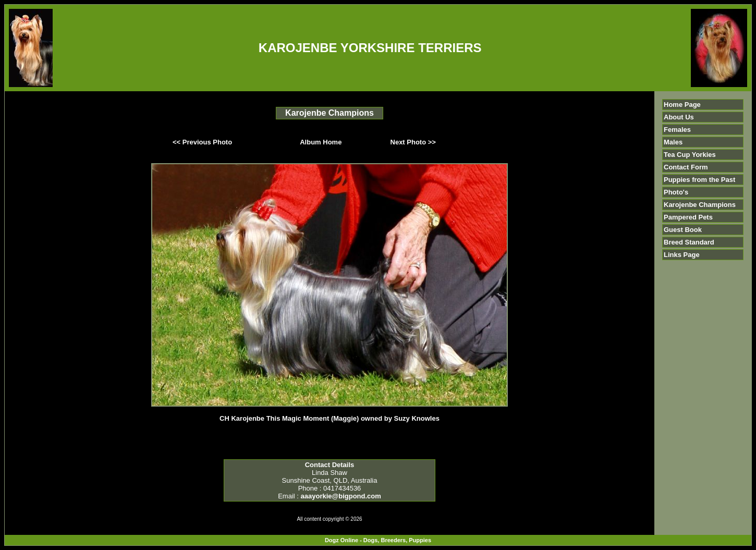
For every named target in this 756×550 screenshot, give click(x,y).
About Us (679, 117)
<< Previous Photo (202, 142)
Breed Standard (689, 242)
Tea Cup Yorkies (690, 155)
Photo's (676, 192)
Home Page (682, 105)
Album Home (321, 142)
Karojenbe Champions (700, 205)
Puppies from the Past (699, 180)
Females (677, 130)
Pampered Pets (688, 217)
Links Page (682, 255)
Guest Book (683, 230)
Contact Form (686, 167)
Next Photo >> (413, 142)
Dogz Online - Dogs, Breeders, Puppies (378, 540)
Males (673, 142)
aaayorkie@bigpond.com (341, 496)
